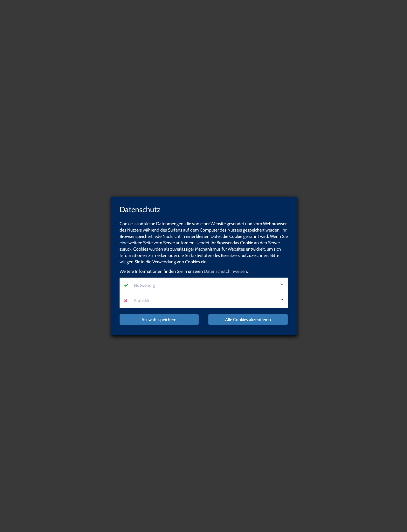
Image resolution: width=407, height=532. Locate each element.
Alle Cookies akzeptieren (248, 320)
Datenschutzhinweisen (225, 271)
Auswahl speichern (159, 320)
